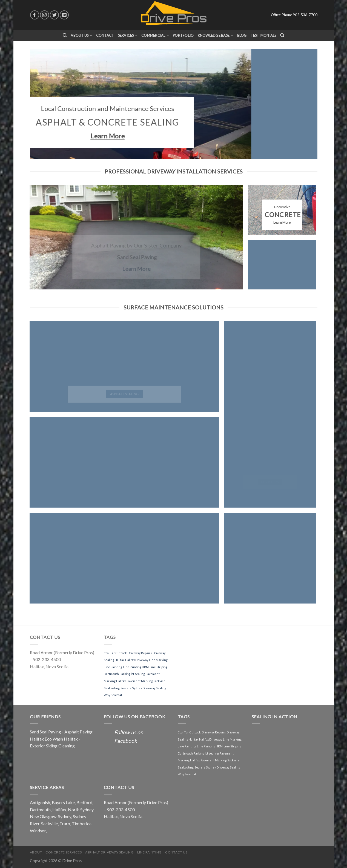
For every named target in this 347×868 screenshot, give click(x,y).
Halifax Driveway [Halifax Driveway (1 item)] (137, 660)
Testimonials (263, 35)
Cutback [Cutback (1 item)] (121, 653)
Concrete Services (64, 852)
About (36, 852)
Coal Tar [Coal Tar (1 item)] (109, 653)
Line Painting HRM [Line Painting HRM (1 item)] (136, 667)
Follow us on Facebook (135, 717)
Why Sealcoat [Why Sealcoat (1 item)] (113, 695)
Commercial (155, 35)
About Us (81, 35)
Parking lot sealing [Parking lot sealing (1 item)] (132, 674)
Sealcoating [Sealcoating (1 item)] (112, 688)
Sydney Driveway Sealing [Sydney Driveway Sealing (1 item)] (149, 688)
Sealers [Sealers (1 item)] (126, 688)
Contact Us (176, 852)
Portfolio (183, 35)
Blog (242, 35)
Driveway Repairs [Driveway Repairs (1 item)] (140, 653)
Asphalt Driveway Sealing (110, 852)
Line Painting (150, 852)
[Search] (65, 35)
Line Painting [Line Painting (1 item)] (113, 667)
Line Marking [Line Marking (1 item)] (158, 660)
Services (128, 35)
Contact (105, 35)
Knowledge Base (216, 35)
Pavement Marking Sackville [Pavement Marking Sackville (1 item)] (146, 681)
